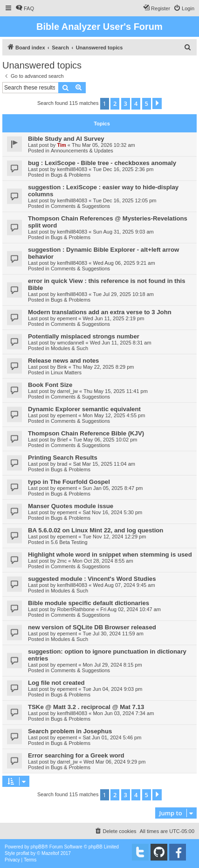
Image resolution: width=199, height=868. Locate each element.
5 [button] (147, 103)
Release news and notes (63, 361)
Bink (62, 367)
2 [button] (115, 103)
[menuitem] (25, 8)
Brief (62, 440)
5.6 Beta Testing (69, 542)
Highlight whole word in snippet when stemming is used (110, 555)
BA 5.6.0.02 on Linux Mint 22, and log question (96, 530)
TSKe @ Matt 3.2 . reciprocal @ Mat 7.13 (86, 707)
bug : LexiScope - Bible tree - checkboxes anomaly (102, 163)
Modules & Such (69, 348)
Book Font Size (50, 385)
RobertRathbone (76, 609)
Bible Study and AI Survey (66, 139)
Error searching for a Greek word (76, 755)
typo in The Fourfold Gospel (69, 482)
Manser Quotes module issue (71, 506)
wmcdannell (70, 343)
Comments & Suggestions (80, 206)
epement (67, 318)
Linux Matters (66, 372)
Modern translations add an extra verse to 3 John (100, 312)
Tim (61, 145)
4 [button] (136, 103)
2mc (62, 561)
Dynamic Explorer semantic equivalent (84, 409)
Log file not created (56, 683)
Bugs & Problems (71, 175)
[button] (157, 103)
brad (62, 464)
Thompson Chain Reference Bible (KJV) (86, 433)
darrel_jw (67, 391)
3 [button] (126, 103)
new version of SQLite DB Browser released (92, 627)
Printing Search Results (63, 458)
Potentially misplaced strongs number (84, 336)
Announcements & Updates (82, 151)
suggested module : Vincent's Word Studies (92, 579)
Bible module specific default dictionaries (89, 603)
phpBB (38, 847)
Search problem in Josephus (70, 731)
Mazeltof (50, 853)
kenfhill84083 (72, 169)
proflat (23, 853)
